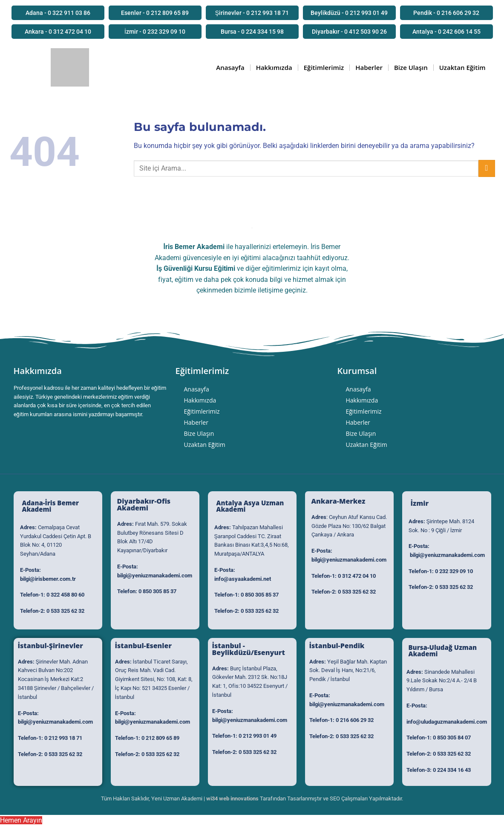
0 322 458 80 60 (65, 595)
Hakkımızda (274, 67)
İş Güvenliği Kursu (184, 268)
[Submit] (487, 168)
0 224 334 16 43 (452, 770)
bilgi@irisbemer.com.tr (48, 579)
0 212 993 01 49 (258, 736)
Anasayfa (230, 67)
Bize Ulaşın (411, 67)
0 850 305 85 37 (157, 591)
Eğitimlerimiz (324, 67)
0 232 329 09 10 (454, 571)
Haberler (369, 67)
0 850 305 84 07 (452, 738)
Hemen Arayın (21, 820)
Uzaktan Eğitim (462, 67)
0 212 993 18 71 (63, 738)
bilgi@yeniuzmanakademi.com (155, 575)
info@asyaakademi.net (243, 579)
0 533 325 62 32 (65, 611)
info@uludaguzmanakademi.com (447, 722)
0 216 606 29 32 (355, 720)
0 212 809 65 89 (160, 738)
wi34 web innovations (232, 798)
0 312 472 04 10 (357, 576)
